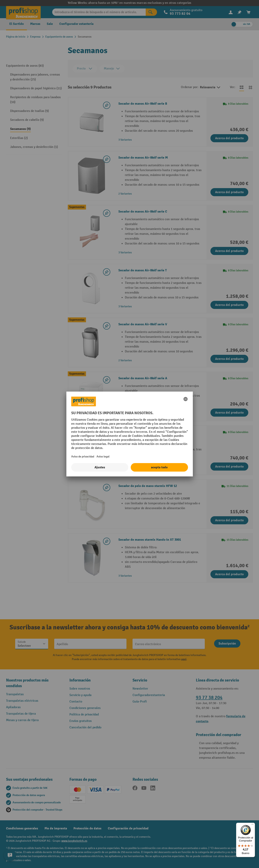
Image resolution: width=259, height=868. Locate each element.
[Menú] (253, 825)
